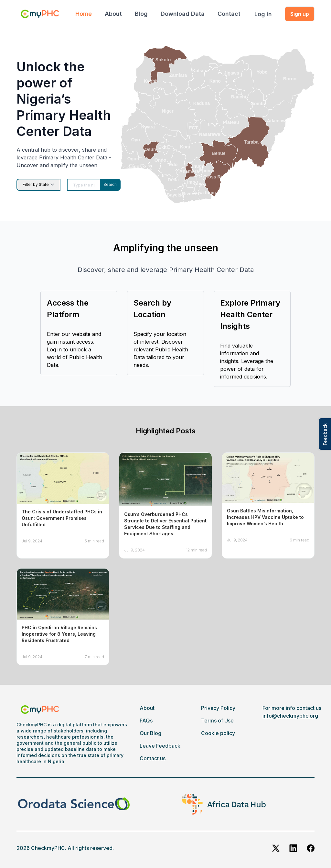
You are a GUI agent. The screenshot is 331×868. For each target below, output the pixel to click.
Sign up (300, 14)
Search (110, 184)
